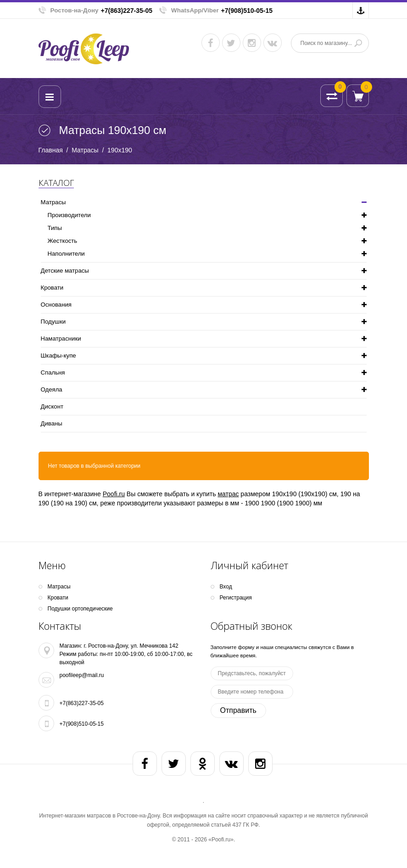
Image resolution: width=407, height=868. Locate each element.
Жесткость (63, 241)
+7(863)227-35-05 (127, 11)
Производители (69, 215)
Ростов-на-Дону (75, 10)
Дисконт (52, 406)
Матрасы (85, 150)
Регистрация (236, 598)
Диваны (52, 423)
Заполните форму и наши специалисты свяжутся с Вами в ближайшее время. (282, 651)
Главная (51, 150)
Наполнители (66, 254)
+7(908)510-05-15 (247, 11)
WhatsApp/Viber (195, 10)
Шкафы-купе (59, 356)
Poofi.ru (114, 494)
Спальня (53, 372)
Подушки (53, 322)
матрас (228, 494)
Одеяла (52, 389)
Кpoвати (52, 288)
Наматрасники (61, 339)
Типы (55, 228)
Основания (56, 305)
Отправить (238, 710)
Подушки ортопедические (80, 609)
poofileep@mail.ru (82, 675)
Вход (226, 587)
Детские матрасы (65, 271)
